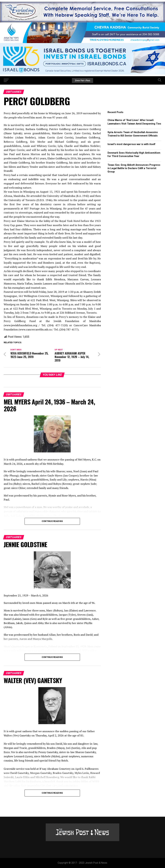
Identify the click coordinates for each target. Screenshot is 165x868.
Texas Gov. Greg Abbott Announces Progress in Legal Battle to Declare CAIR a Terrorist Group (134, 168)
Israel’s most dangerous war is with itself (131, 144)
